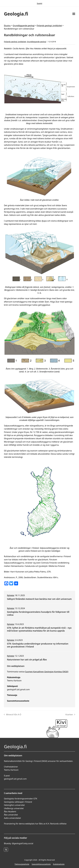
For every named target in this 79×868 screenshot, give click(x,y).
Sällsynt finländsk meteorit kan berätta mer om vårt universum (39, 599)
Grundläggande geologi (24, 26)
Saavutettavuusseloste (41, 864)
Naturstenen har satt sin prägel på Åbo (27, 660)
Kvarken (70, 715)
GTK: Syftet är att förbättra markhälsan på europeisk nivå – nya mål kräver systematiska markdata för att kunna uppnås (39, 629)
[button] (74, 14)
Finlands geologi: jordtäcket (49, 26)
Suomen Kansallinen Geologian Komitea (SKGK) (47, 672)
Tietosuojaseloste (22, 864)
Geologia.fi (16, 14)
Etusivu (7, 26)
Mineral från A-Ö (12, 715)
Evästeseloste (59, 864)
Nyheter (11, 595)
